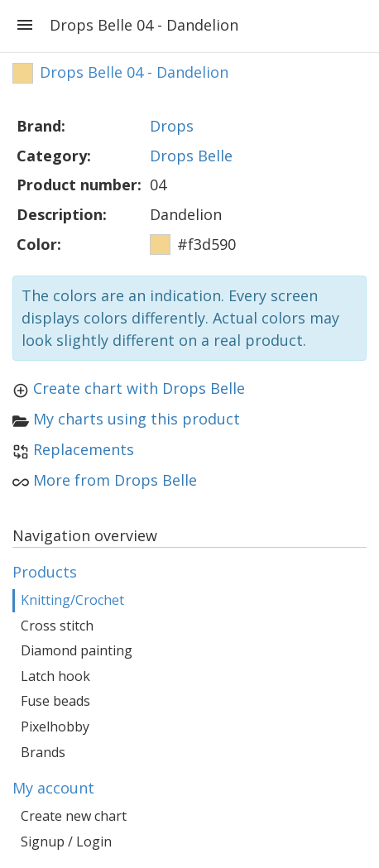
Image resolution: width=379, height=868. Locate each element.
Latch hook (55, 676)
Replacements (84, 449)
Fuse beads (55, 701)
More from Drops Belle (115, 480)
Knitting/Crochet (72, 600)
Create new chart (74, 816)
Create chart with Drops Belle (139, 388)
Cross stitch (57, 626)
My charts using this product (137, 419)
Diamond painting (77, 650)
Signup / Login (66, 842)
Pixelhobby (55, 727)
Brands (43, 752)
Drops (172, 126)
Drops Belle (191, 156)
